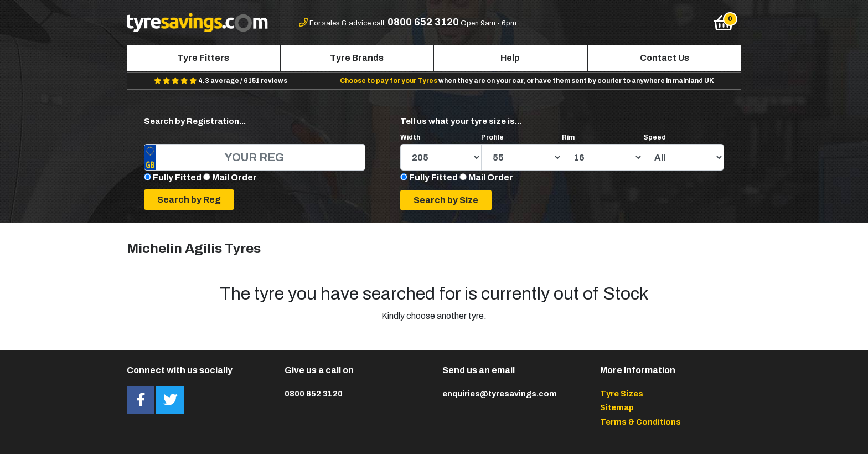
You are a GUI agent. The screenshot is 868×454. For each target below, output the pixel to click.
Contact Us (665, 58)
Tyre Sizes (622, 394)
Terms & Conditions (640, 422)
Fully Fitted (177, 177)
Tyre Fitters (203, 58)
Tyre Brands (357, 58)
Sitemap (617, 407)
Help (510, 58)
